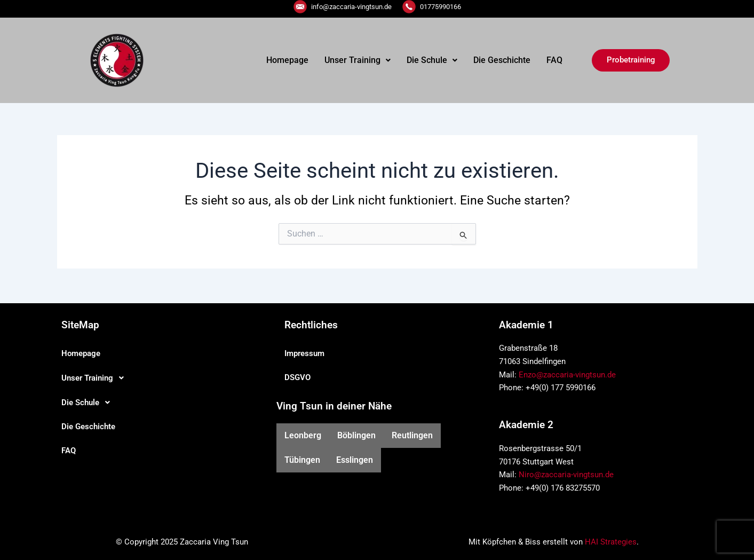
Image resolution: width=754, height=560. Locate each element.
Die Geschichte (502, 60)
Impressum (304, 353)
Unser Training (358, 60)
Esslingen (355, 460)
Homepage (287, 60)
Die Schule (432, 60)
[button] (358, 60)
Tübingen (302, 460)
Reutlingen (412, 435)
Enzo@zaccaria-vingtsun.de (567, 375)
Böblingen (356, 435)
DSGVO (297, 377)
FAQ (554, 60)
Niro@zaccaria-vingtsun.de (566, 475)
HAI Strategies (611, 542)
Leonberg (303, 435)
